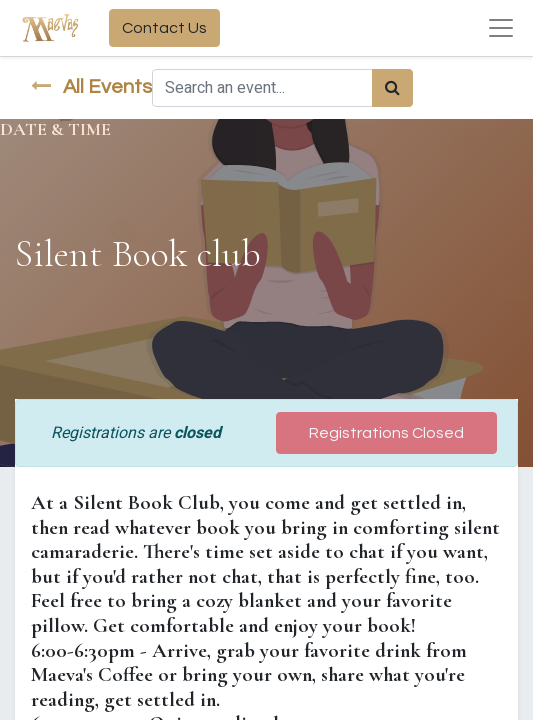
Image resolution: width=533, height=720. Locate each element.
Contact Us (164, 28)
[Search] (392, 88)
